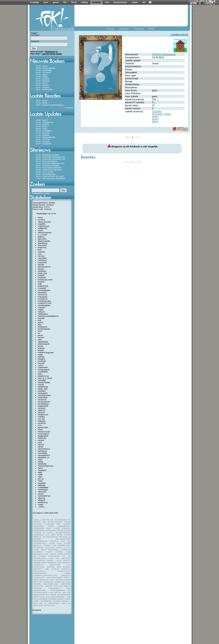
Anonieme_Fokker (162, 114)
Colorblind (42, 260)
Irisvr (40, 331)
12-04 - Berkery (42, 124)
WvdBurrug (43, 502)
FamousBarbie (44, 290)
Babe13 (41, 237)
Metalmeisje (43, 387)
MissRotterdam (44, 395)
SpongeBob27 (44, 455)
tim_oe (41, 479)
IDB (39, 320)
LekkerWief (43, 368)
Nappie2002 (43, 406)
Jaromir (41, 338)
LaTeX (41, 365)
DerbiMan (42, 271)
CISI (40, 254)
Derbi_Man (43, 273)
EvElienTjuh (43, 286)
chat (107, 2)
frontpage (35, 2)
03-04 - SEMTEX (43, 139)
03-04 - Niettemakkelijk (46, 137)
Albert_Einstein (44, 222)
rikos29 (41, 445)
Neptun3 (41, 410)
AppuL (41, 230)
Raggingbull (43, 436)
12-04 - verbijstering (44, 122)
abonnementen (120, 2)
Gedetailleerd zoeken (41, 193)
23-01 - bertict (42, 83)
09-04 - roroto (42, 129)
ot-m (40, 425)
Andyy (155, 117)
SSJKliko (157, 111)
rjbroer (41, 447)
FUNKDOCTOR (45, 303)
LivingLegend (44, 370)
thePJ (40, 468)
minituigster (43, 393)
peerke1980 (43, 427)
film (65, 2)
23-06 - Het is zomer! (45, 172)
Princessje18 (43, 434)
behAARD (42, 239)
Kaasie (41, 350)
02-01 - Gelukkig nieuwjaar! (47, 155)
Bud (40, 250)
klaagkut (41, 359)
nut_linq (41, 419)
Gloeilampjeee (44, 305)
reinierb (41, 440)
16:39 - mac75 (42, 120)
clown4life (42, 258)
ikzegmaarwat (44, 329)
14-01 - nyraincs (43, 87)
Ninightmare (43, 415)
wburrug (41, 498)
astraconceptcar (45, 233)
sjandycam (42, 451)
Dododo (41, 275)
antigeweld (42, 228)
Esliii (40, 284)
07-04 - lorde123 (43, 133)
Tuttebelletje (43, 487)
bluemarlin (42, 245)
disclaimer (37, 610)
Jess (40, 340)
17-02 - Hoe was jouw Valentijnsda (50, 178)
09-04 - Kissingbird (44, 131)
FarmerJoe (43, 295)
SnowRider (43, 453)
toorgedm (42, 483)
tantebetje (42, 464)
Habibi (41, 310)
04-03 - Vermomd (43, 72)
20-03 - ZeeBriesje (44, 70)
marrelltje (42, 380)
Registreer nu (52, 52)
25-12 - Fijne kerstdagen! (46, 161)
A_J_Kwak (42, 235)
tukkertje (41, 485)
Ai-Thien (41, 220)
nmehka (41, 417)
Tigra (40, 477)
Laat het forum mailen (52, 54)
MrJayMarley (43, 404)
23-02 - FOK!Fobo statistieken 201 (50, 157)
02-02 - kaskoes (43, 79)
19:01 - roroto (41, 101)
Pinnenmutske (44, 432)
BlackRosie (43, 243)
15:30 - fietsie (41, 103)
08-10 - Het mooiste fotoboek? (49, 168)
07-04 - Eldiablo (42, 135)
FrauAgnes (43, 297)
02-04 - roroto (42, 66)
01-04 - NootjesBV (44, 144)
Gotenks (41, 308)
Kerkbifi (41, 357)
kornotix (41, 363)
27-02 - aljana (42, 75)
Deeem (41, 269)
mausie (41, 385)
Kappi (40, 355)
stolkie (41, 462)
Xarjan (41, 505)
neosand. (42, 408)
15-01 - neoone (42, 85)
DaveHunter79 (44, 267)
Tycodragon (43, 490)
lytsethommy (43, 376)
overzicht (69, 108)
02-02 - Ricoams (43, 81)
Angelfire (42, 224)
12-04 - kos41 (42, 127)
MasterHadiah (44, 383)
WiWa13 (41, 500)
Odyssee (42, 421)
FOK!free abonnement (164, 54)
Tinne (40, 481)
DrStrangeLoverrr (45, 280)
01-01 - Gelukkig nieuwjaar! (47, 166)
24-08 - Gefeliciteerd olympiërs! (49, 170)
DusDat (41, 282)
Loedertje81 (43, 372)
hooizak (41, 318)
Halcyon (41, 312)
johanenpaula (44, 344)
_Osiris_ (41, 507)
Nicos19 (41, 412)
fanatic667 (42, 293)
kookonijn (42, 361)
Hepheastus (43, 314)
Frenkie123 (43, 299)
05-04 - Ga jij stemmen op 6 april (50, 176)
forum (74, 2)
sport (46, 2)
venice (41, 494)
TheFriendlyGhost (46, 466)
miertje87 (42, 391)
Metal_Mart (43, 389)
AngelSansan (44, 226)
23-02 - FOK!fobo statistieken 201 (50, 163)
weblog (85, 2)
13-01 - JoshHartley (44, 90)
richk (40, 442)
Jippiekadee (43, 342)
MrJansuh (42, 400)
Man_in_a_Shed (45, 378)
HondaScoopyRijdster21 (48, 316)
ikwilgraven (43, 327)
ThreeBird (42, 470)
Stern (40, 460)
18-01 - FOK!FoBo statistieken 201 (51, 159)
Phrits (40, 430)
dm (144, 2)
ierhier (41, 323)
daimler (41, 265)
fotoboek (96, 2)
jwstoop (41, 348)
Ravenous (42, 438)
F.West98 (42, 288)
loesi (40, 374)
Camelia (41, 252)
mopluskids (43, 397)
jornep (41, 346)
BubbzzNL (42, 248)
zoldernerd (179, 35)
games (56, 2)
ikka (40, 325)
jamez (40, 335)
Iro (39, 333)
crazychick (42, 263)
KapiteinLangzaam (46, 353)
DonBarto (42, 278)
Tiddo (40, 475)
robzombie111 (44, 449)
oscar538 (42, 423)
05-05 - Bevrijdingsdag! (46, 174)
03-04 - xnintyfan (43, 142)
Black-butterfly (44, 241)
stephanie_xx (44, 457)
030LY (41, 218)
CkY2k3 (41, 256)
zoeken (135, 2)
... (49, 101)
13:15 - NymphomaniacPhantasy (50, 105)
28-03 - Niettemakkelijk (46, 68)
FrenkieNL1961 (44, 301)
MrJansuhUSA (44, 402)
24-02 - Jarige (42, 77)
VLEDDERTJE (44, 496)
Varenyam (42, 492)
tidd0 (40, 472)
